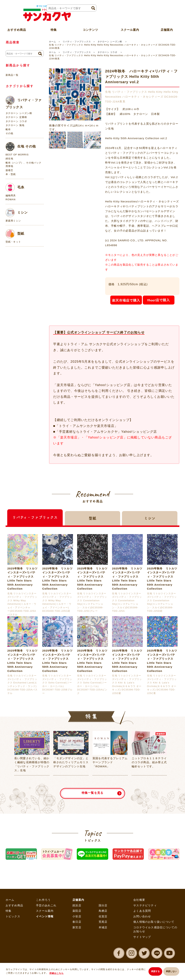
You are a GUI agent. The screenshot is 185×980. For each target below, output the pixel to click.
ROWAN (11, 199)
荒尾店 (103, 922)
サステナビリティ (145, 905)
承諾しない (171, 972)
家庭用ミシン (13, 221)
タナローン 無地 (15, 125)
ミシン (17, 213)
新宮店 (77, 927)
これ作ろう (43, 900)
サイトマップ (142, 937)
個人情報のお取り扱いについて (154, 922)
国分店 (103, 905)
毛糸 (15, 187)
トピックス (13, 916)
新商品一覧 (12, 75)
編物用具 (11, 195)
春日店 (77, 922)
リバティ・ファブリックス (77, 42)
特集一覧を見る (92, 791)
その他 (9, 133)
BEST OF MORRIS (17, 155)
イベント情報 (45, 916)
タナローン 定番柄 (16, 117)
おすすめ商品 (14, 905)
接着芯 (9, 170)
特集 (8, 911)
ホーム (52, 42)
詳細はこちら (59, 974)
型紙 (15, 234)
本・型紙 (11, 174)
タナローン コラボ (108, 52)
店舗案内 (78, 900)
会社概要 (139, 900)
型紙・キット (13, 242)
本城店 (103, 927)
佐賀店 (103, 916)
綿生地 (9, 159)
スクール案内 (130, 26)
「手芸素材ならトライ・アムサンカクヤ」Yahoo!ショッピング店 (106, 432)
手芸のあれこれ (46, 905)
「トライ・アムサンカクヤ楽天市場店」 (87, 426)
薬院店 (77, 911)
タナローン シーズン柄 (110, 42)
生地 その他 (21, 147)
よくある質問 (142, 911)
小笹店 (77, 916)
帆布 (8, 129)
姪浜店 (77, 905)
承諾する (153, 972)
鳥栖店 (103, 911)
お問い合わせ (142, 916)
